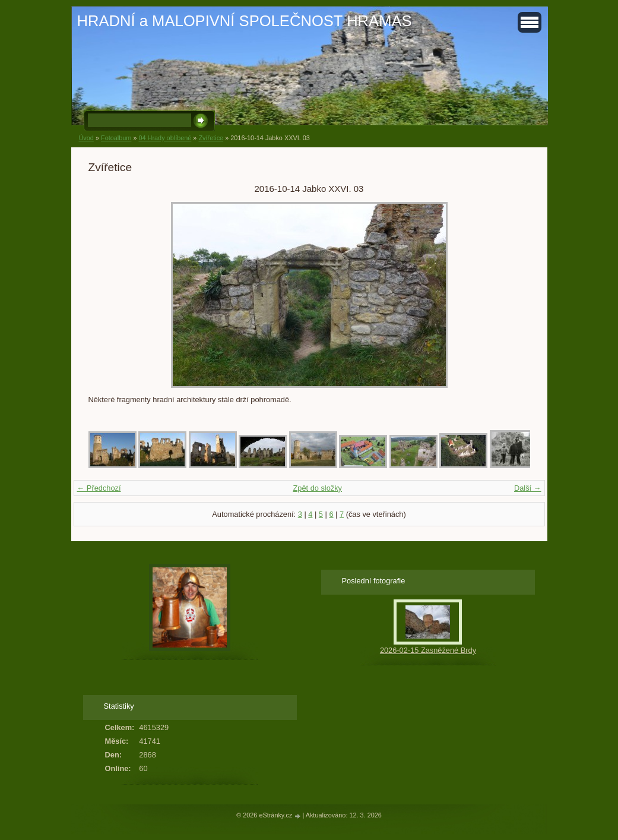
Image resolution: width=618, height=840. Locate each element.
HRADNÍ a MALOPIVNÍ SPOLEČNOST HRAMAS (245, 21)
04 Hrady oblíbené (165, 138)
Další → (528, 488)
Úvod (86, 138)
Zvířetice (211, 138)
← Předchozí (99, 488)
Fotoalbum (116, 138)
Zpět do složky (317, 488)
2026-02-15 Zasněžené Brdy (428, 650)
